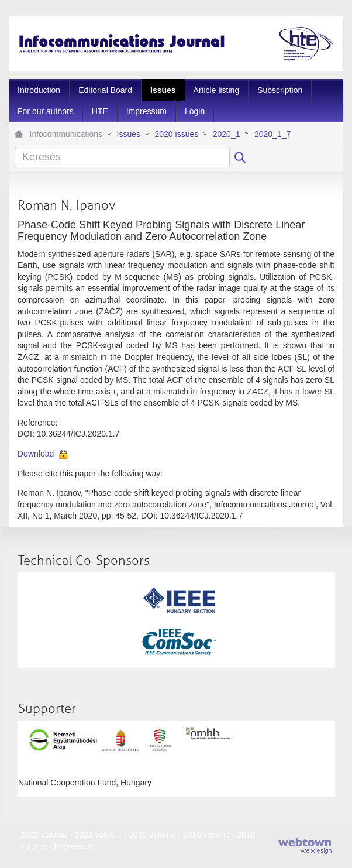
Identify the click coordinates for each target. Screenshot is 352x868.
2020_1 (227, 134)
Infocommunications (66, 134)
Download (36, 454)
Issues (129, 134)
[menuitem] (39, 90)
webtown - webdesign (305, 846)
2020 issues (176, 134)
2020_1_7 (272, 134)
